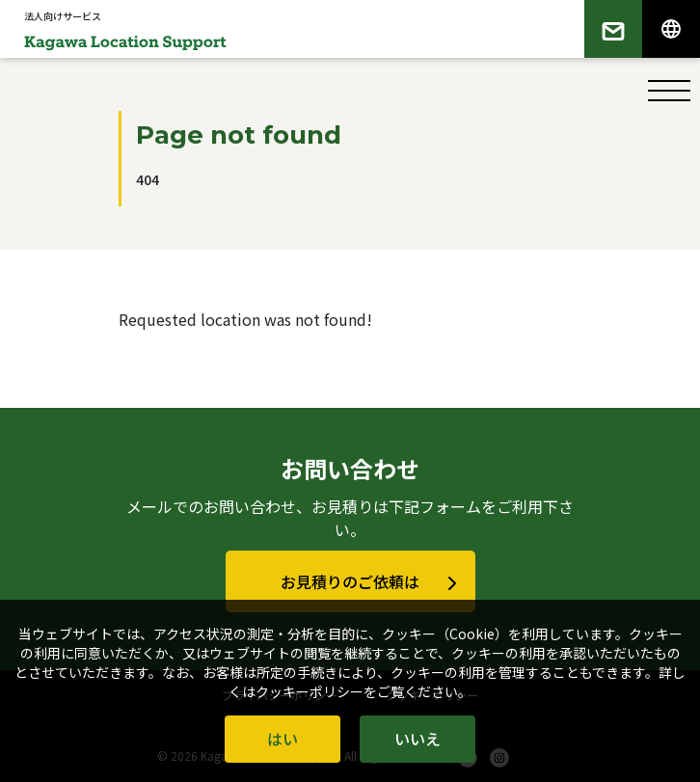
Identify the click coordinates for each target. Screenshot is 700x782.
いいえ (417, 739)
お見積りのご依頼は (350, 581)
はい (283, 739)
